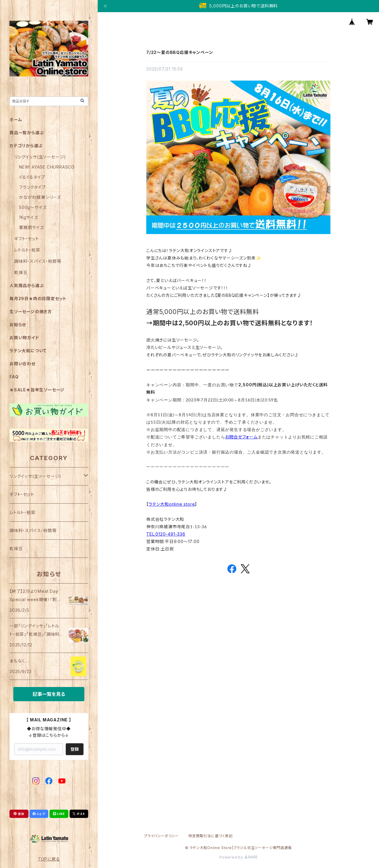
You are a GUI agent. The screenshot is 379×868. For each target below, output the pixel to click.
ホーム (16, 120)
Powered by (238, 857)
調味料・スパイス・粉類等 (38, 261)
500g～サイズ (33, 207)
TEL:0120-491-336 (166, 534)
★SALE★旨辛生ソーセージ (37, 390)
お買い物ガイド (24, 338)
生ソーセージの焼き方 (31, 312)
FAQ (14, 377)
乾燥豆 (21, 272)
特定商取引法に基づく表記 (211, 836)
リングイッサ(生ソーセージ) (40, 157)
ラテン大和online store (172, 504)
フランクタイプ (32, 187)
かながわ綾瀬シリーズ (40, 197)
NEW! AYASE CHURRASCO (47, 167)
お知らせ (18, 325)
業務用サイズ (32, 227)
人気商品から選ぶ (27, 285)
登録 (75, 749)
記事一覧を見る (49, 694)
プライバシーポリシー (161, 836)
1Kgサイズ (29, 217)
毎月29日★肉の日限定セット (38, 298)
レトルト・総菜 (27, 250)
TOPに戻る (49, 859)
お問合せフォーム (241, 437)
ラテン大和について (28, 351)
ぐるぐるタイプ (32, 177)
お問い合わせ (23, 364)
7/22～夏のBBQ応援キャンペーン (180, 52)
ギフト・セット (27, 239)
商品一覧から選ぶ (27, 133)
